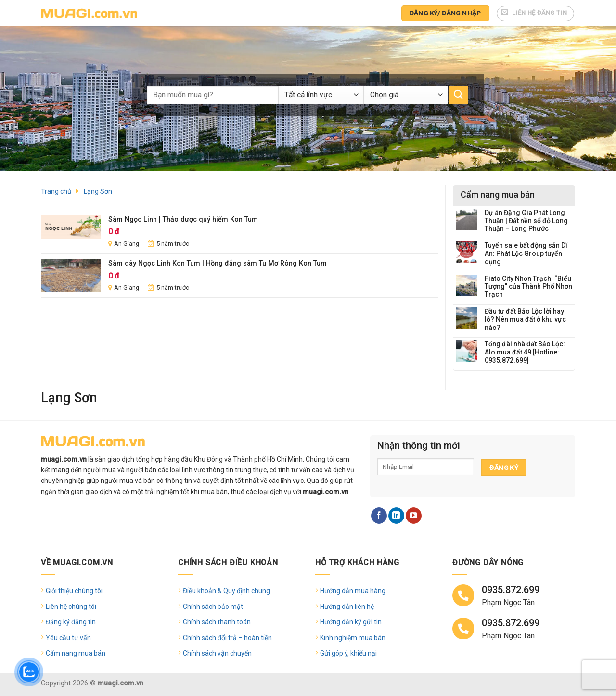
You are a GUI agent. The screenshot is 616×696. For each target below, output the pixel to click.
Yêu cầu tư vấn (68, 638)
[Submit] (459, 95)
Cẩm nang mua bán (76, 653)
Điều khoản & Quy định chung (226, 591)
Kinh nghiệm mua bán (353, 638)
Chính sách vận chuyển (217, 653)
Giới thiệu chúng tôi (74, 591)
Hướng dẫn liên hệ (347, 607)
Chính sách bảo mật (213, 607)
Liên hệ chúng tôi (71, 607)
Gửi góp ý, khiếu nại (348, 653)
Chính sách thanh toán (217, 622)
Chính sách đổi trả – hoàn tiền (227, 638)
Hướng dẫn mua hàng (353, 591)
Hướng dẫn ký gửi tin (351, 622)
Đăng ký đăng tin (71, 622)
